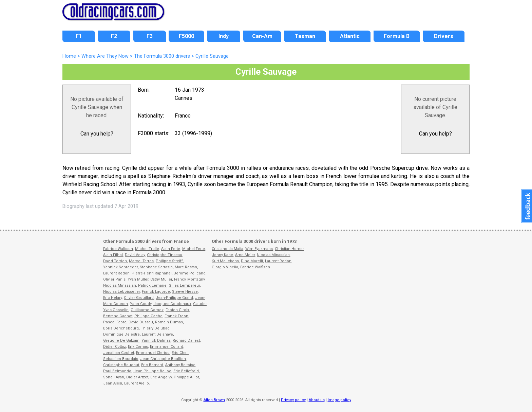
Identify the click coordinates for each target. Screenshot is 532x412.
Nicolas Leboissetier (121, 292)
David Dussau (141, 322)
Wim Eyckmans (259, 249)
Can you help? (97, 134)
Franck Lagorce (156, 292)
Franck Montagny (189, 279)
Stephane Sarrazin (156, 267)
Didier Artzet (137, 377)
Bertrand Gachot (118, 316)
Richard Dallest (186, 341)
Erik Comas (138, 347)
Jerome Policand (190, 273)
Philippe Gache (148, 316)
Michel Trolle (147, 249)
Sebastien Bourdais (121, 359)
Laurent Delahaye (157, 334)
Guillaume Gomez (147, 310)
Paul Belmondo (117, 371)
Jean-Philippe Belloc (152, 371)
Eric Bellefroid (186, 371)
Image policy (339, 400)
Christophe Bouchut (121, 365)
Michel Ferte (194, 249)
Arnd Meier (245, 255)
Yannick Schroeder (120, 267)
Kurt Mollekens (225, 261)
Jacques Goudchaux (172, 304)
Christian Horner (289, 249)
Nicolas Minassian (120, 285)
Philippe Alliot (186, 377)
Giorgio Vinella (225, 267)
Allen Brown (214, 400)
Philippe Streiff (169, 261)
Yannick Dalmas (156, 341)
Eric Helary (112, 298)
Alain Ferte (171, 249)
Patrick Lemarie (152, 285)
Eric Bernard (152, 365)
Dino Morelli (252, 261)
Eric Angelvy (161, 377)
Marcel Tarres (141, 261)
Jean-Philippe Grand (174, 298)
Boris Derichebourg (121, 328)
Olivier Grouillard (139, 298)
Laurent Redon (116, 273)
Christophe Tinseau (165, 255)
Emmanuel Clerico (153, 353)
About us (317, 400)
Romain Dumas (169, 322)
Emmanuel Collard (167, 347)
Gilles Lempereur (184, 285)
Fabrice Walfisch (118, 249)
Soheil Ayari (114, 377)
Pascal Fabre (115, 322)
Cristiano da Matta (227, 249)
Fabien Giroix (177, 310)
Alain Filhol (113, 255)
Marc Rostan (186, 267)
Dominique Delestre (121, 334)
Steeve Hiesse (185, 292)
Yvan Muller (138, 279)
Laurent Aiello (137, 383)
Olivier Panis (114, 279)
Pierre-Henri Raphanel (152, 273)
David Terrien (115, 261)
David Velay (135, 255)
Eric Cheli (180, 353)
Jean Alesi (113, 383)
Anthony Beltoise (180, 365)
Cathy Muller (161, 279)
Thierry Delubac (155, 328)
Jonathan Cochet (119, 353)
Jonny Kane (222, 255)
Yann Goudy (141, 304)
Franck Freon (176, 316)
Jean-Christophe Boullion (163, 359)
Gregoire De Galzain (121, 341)
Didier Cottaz (115, 347)
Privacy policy (293, 400)
